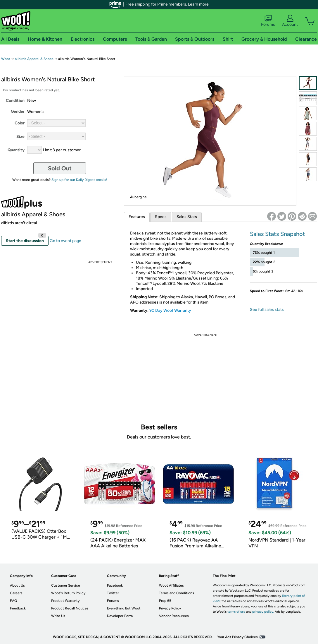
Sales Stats (187, 217)
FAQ (13, 601)
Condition (15, 101)
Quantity (16, 150)
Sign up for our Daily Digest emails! (79, 180)
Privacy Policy (170, 608)
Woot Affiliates (171, 585)
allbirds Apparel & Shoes (34, 59)
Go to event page (65, 241)
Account (290, 21)
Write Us (58, 616)
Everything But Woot (124, 608)
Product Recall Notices (70, 608)
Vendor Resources (174, 616)
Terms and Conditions (177, 593)
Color (20, 123)
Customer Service (66, 585)
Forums (268, 21)
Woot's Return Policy (68, 593)
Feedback (18, 608)
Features (137, 217)
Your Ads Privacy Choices (237, 637)
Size (20, 137)
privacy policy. (263, 612)
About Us (17, 585)
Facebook (115, 585)
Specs (161, 217)
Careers (16, 593)
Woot (6, 59)
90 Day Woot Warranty (170, 310)
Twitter (113, 593)
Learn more (198, 4)
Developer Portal (120, 616)
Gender (18, 111)
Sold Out (60, 168)
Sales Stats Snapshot (278, 234)
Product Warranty (65, 601)
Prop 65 (165, 601)
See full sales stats (267, 310)
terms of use (236, 612)
